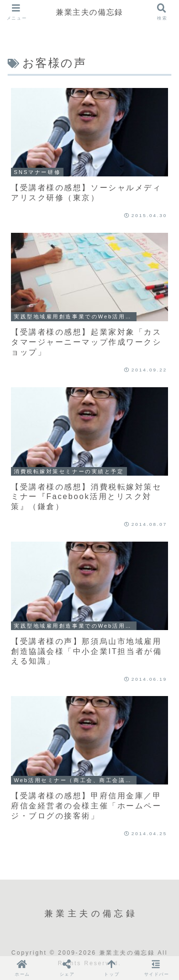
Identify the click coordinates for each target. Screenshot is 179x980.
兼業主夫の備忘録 (89, 12)
